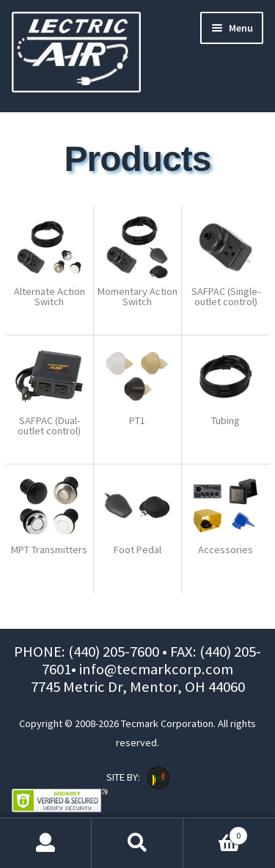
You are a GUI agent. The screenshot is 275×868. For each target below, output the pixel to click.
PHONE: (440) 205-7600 (88, 652)
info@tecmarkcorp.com (156, 669)
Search (137, 843)
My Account (46, 843)
